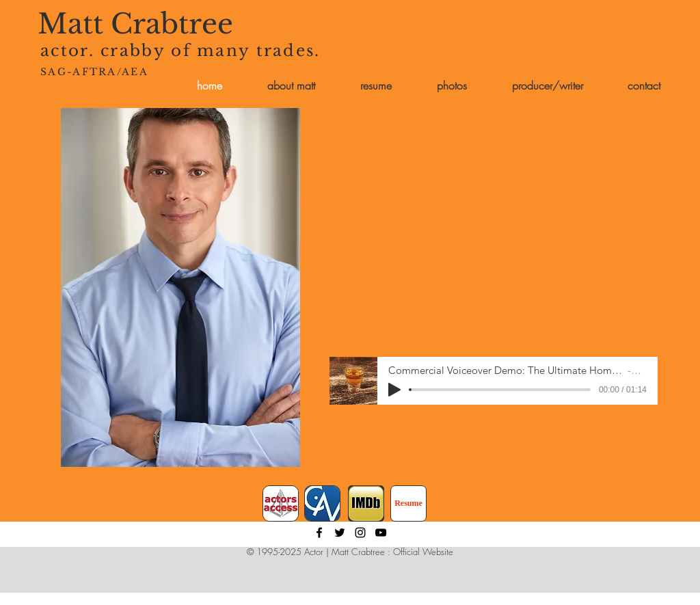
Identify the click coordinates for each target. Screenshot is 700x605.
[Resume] (408, 503)
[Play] (394, 390)
